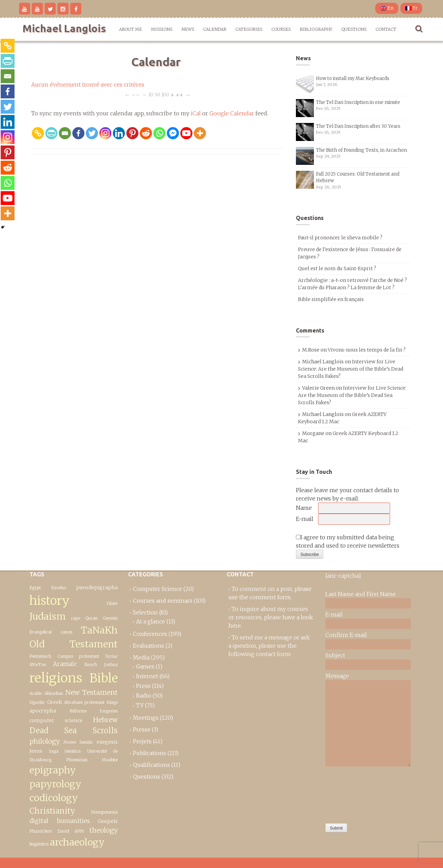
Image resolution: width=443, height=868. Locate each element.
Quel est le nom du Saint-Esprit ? (337, 268)
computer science (56, 720)
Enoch (91, 665)
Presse (142, 729)
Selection (145, 612)
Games (145, 666)
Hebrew (105, 720)
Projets (142, 741)
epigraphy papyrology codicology (55, 784)
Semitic (86, 742)
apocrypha (43, 711)
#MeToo (38, 665)
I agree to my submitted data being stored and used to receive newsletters (348, 541)
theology (103, 830)
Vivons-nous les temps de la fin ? (367, 350)
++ (179, 94)
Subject (335, 655)
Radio (144, 696)
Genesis (110, 618)
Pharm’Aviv (41, 831)
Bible (104, 678)
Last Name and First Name (361, 594)
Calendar (215, 29)
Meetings (146, 718)
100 (165, 94)
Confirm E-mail (346, 635)
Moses (70, 742)
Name (304, 508)
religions (56, 678)
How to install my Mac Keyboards (353, 78)
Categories (249, 29)
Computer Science (157, 589)
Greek (55, 702)
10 (151, 94)
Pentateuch (40, 656)
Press (143, 686)
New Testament (92, 692)
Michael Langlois (64, 28)
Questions (354, 29)
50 (157, 94)
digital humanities (60, 821)
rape (75, 618)
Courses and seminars (163, 601)
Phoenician (77, 760)
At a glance (151, 621)
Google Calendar (232, 113)
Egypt (35, 588)
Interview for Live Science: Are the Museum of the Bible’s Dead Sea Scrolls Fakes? (351, 369)
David (63, 831)
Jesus (36, 751)
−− (136, 94)
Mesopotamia (104, 812)
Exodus (59, 588)
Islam (112, 603)
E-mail (305, 519)
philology (45, 741)
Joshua (111, 665)
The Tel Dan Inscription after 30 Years (358, 126)
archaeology (77, 842)
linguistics (39, 844)
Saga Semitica (65, 751)
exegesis (107, 742)
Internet (147, 676)
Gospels (108, 821)
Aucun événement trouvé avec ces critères (88, 85)
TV (140, 705)
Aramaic (65, 664)
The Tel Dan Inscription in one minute (358, 102)
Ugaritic (37, 702)
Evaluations (148, 646)
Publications (150, 753)
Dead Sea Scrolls (74, 730)
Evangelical (40, 632)
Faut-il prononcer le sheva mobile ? (340, 238)
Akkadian (54, 693)
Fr (411, 8)
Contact (386, 29)
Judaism (48, 616)
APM (79, 831)
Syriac (111, 656)
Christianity (52, 811)
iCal (196, 113)
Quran (91, 618)
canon (66, 632)
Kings (112, 702)
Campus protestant (78, 656)
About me (130, 29)
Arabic (36, 693)
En (387, 8)
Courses (281, 29)
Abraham (73, 702)
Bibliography (316, 29)
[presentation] (354, 793)
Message (337, 676)
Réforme (78, 711)
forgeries (109, 711)
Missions (162, 29)
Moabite (110, 760)
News (188, 29)
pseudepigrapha (97, 587)
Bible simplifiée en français (331, 299)
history (49, 600)
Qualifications (151, 765)
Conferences (150, 634)
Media (141, 657)
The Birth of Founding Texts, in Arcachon (361, 150)
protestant (94, 702)
